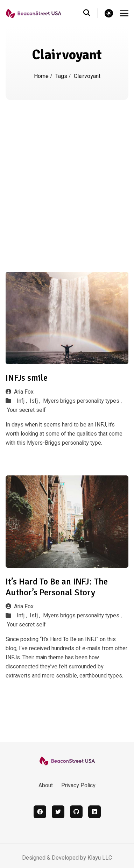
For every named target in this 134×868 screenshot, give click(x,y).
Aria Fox (20, 392)
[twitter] (58, 812)
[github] (76, 812)
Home (41, 76)
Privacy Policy (78, 785)
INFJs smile (27, 378)
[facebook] (40, 812)
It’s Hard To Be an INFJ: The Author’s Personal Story (57, 587)
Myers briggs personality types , (82, 401)
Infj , (22, 401)
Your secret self (26, 410)
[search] (90, 13)
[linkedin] (94, 812)
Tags (61, 76)
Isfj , (35, 401)
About (46, 785)
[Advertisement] (66, 169)
